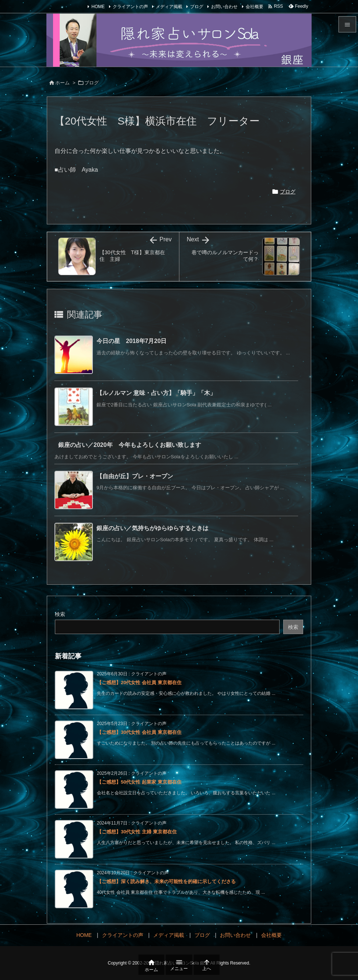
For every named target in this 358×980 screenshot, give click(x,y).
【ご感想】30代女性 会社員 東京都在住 (139, 732)
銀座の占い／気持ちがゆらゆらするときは (152, 528)
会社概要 (255, 7)
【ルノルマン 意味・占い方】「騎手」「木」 (156, 393)
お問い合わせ (224, 7)
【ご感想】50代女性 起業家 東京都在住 (139, 782)
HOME (98, 7)
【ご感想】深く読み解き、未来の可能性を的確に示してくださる (166, 881)
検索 (60, 614)
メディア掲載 (169, 7)
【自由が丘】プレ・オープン (135, 476)
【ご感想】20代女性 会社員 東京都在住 (139, 682)
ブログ (197, 7)
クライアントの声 (130, 7)
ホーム (62, 83)
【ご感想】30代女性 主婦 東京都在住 (137, 832)
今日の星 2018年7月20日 (131, 341)
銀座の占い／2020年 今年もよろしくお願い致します (130, 445)
